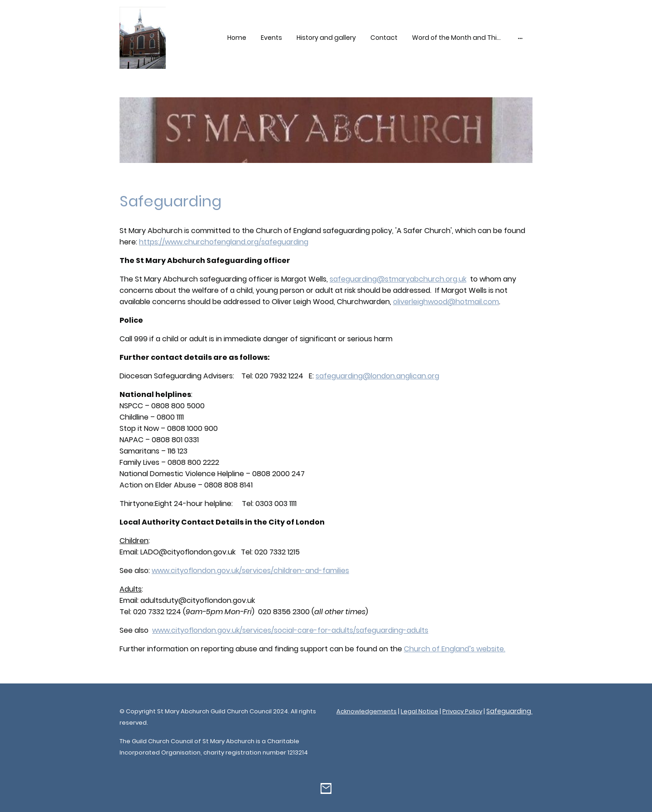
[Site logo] (143, 38)
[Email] (326, 788)
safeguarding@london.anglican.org (377, 376)
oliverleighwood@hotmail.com (446, 302)
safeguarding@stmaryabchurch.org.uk (398, 279)
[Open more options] (520, 38)
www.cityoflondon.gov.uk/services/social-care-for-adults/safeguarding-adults (290, 630)
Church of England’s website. (455, 649)
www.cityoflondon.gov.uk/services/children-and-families (250, 571)
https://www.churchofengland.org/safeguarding (224, 242)
